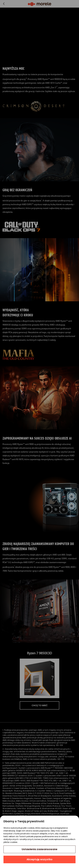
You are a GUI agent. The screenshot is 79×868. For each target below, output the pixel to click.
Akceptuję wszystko (39, 859)
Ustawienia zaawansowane (39, 849)
